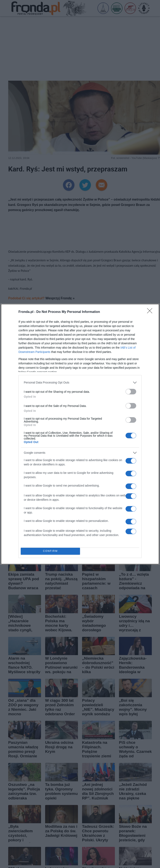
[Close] (151, 312)
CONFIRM (50, 551)
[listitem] (80, 383)
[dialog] (80, 434)
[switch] (131, 392)
